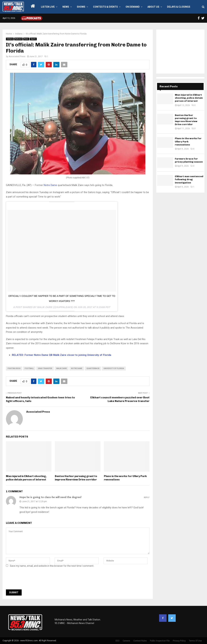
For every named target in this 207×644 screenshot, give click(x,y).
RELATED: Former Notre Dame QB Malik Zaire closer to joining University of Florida (62, 355)
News (66, 7)
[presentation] (32, 579)
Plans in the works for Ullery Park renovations (188, 141)
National (18, 39)
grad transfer (45, 368)
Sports (33, 39)
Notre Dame (50, 185)
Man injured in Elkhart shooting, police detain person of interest (26, 478)
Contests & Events (105, 7)
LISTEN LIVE (48, 7)
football (29, 368)
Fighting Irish (14, 368)
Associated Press (17, 56)
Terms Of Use (195, 641)
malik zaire (62, 368)
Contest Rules (140, 641)
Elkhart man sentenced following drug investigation (189, 179)
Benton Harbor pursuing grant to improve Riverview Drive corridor (76, 478)
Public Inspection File (160, 641)
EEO (118, 641)
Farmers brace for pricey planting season (189, 160)
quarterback (93, 368)
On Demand (133, 7)
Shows (81, 7)
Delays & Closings (179, 7)
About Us (153, 7)
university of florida (114, 368)
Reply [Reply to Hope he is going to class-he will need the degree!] (147, 497)
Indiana (10, 39)
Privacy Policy (179, 641)
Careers (126, 641)
